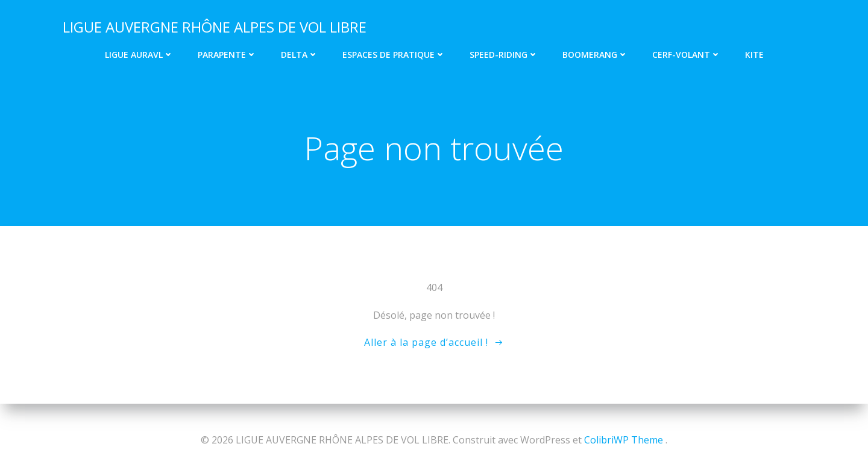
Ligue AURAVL (139, 55)
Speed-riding (504, 55)
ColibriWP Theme (624, 440)
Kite (754, 55)
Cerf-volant (687, 55)
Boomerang (595, 55)
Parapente (227, 55)
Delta (300, 55)
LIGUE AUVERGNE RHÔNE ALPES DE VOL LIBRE (215, 27)
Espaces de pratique (394, 55)
